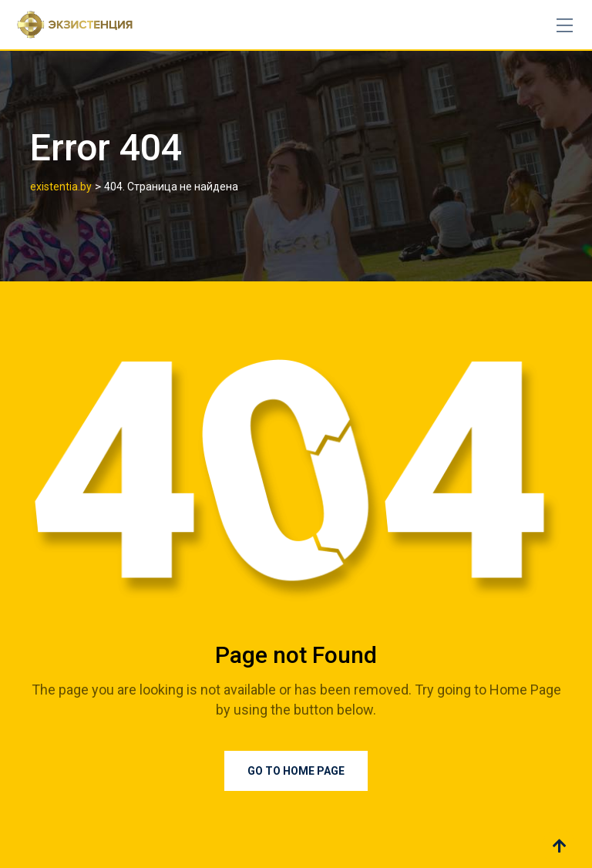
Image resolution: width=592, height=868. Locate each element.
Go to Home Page (296, 771)
